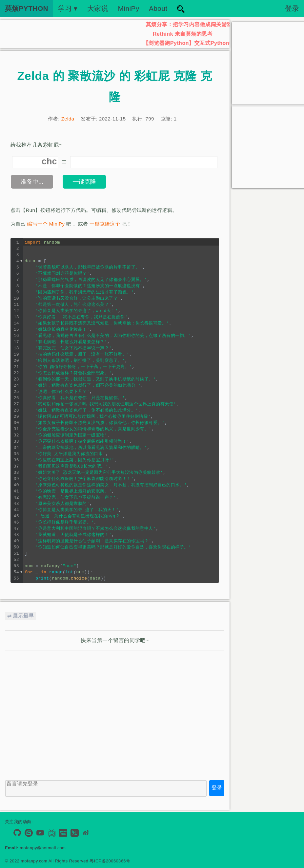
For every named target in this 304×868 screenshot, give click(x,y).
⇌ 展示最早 (20, 616)
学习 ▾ (68, 8)
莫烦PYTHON (27, 8)
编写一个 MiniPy (46, 224)
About (158, 8)
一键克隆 (84, 182)
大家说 (98, 8)
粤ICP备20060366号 (110, 861)
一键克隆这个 (105, 224)
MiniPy (129, 8)
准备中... (32, 182)
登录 (292, 8)
